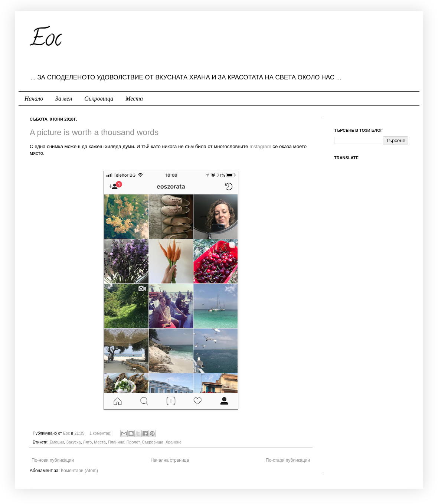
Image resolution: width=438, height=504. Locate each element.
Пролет (133, 442)
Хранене (174, 442)
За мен (64, 99)
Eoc (46, 40)
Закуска (74, 442)
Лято (88, 442)
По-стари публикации (288, 460)
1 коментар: (101, 433)
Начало (34, 99)
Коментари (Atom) (79, 471)
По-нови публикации (53, 460)
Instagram (260, 146)
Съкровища (99, 99)
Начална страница (170, 460)
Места (134, 99)
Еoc (67, 433)
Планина (116, 442)
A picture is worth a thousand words (94, 132)
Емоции (57, 442)
